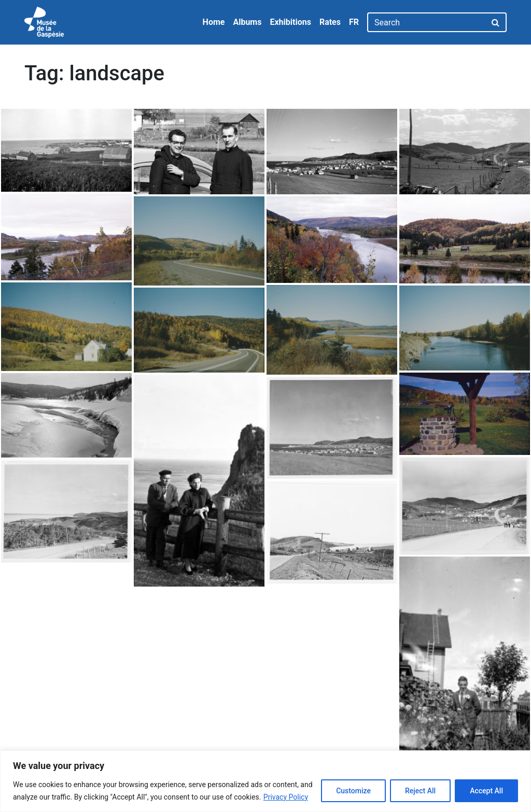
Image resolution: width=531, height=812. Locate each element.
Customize (353, 791)
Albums (247, 22)
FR (354, 22)
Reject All (420, 791)
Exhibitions (290, 22)
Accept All (486, 791)
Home (214, 22)
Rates (330, 22)
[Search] (427, 22)
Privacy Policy (286, 797)
